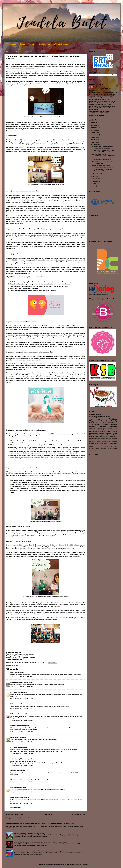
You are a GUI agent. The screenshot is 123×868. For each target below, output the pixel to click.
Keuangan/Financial (100, 417)
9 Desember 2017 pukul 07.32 (22, 804)
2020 (94, 135)
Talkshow (114, 430)
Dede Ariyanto (15, 797)
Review (114, 423)
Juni (94, 186)
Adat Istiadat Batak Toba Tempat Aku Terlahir (29, 833)
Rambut (115, 448)
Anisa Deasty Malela (18, 759)
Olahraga (108, 433)
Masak (92, 436)
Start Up (102, 445)
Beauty (114, 421)
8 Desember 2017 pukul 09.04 (22, 792)
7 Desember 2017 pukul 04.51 (21, 742)
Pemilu (98, 448)
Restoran (92, 440)
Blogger (85, 865)
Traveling (106, 430)
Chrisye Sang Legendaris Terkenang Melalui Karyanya (103, 166)
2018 (94, 140)
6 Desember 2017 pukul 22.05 (22, 687)
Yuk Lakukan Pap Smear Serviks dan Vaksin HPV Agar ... (103, 170)
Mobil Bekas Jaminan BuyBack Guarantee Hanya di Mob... (103, 159)
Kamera (100, 447)
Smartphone (101, 435)
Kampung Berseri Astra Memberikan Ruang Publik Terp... (104, 155)
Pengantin (104, 448)
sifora (12, 672)
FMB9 (112, 437)
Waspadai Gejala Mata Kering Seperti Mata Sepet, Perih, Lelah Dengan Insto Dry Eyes (40, 823)
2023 (94, 128)
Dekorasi (104, 442)
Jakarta (98, 424)
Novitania (14, 787)
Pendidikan (101, 428)
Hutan (115, 435)
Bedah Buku (93, 433)
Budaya (92, 431)
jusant (67, 865)
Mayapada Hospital (14, 122)
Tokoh (99, 450)
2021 (94, 132)
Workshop (113, 426)
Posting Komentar (15, 807)
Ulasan (113, 419)
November (96, 174)
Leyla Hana (14, 737)
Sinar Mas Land (94, 445)
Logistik (97, 443)
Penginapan (104, 436)
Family (97, 431)
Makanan (103, 426)
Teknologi (94, 419)
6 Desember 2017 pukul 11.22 (21, 677)
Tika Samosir (97, 87)
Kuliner (114, 424)
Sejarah (91, 450)
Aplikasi (92, 428)
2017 (93, 142)
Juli (94, 184)
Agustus (96, 181)
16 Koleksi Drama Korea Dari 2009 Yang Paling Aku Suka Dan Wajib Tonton (40, 851)
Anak (91, 424)
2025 (94, 123)
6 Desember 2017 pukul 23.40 (22, 708)
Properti (114, 433)
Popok (109, 448)
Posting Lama (79, 814)
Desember (96, 144)
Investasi (98, 438)
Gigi (116, 437)
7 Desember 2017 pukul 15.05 (21, 782)
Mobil (97, 436)
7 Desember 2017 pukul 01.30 (22, 720)
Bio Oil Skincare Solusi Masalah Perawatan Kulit (103, 162)
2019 (94, 137)
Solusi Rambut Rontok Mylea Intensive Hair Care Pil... (102, 147)
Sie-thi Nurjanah (16, 726)
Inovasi (106, 440)
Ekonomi (98, 423)
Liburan (98, 442)
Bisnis (92, 423)
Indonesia (92, 438)
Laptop (103, 438)
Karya (109, 447)
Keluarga (101, 433)
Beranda (48, 814)
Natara (13, 704)
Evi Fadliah (14, 747)
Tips (106, 445)
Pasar (106, 443)
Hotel (108, 442)
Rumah (109, 428)
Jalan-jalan (106, 423)
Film (115, 428)
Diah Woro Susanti (17, 682)
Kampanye (114, 442)
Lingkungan (94, 421)
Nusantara (92, 448)
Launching (92, 442)
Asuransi (92, 430)
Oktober (96, 176)
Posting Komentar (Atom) (24, 818)
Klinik (115, 440)
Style (95, 450)
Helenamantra (15, 714)
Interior (95, 447)
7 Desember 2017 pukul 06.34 (22, 754)
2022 (94, 130)
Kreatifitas (106, 424)
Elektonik (111, 445)
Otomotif (93, 426)
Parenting (105, 421)
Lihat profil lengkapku (97, 115)
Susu (109, 435)
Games (99, 430)
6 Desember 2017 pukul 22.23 (22, 698)
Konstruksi (114, 447)
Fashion (103, 431)
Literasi (91, 443)
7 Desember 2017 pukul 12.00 (22, 765)
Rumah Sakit (113, 443)
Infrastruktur (99, 440)
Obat (102, 443)
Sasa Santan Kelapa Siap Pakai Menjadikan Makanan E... (103, 151)
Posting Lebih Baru (15, 814)
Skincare (92, 435)
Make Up (109, 431)
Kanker (111, 440)
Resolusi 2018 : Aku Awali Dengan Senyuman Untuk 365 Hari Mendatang (40, 842)
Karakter (104, 447)
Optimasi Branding (111, 438)
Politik (115, 431)
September (97, 179)
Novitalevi (14, 692)
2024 (94, 125)
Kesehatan (15, 665)
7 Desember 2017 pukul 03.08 (22, 732)
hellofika (13, 771)
